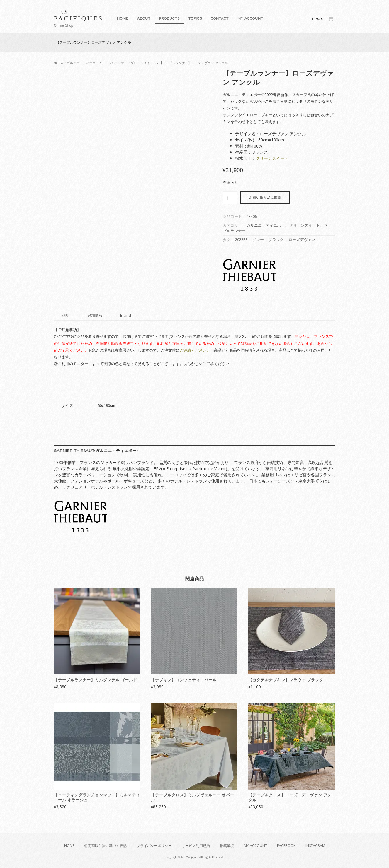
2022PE (241, 240)
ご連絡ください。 (195, 350)
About (144, 18)
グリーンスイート (143, 63)
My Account (250, 18)
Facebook (286, 846)
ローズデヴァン (302, 240)
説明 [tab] (66, 315)
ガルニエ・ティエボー (83, 63)
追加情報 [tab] (95, 315)
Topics (195, 18)
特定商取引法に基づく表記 (106, 846)
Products (169, 18)
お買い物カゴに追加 (265, 198)
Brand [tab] (126, 315)
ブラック (276, 240)
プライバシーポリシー (154, 846)
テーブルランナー (115, 63)
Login (318, 19)
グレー (258, 240)
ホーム (59, 63)
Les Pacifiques (79, 15)
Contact (220, 18)
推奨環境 (227, 846)
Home (123, 18)
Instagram (315, 846)
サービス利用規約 (196, 846)
